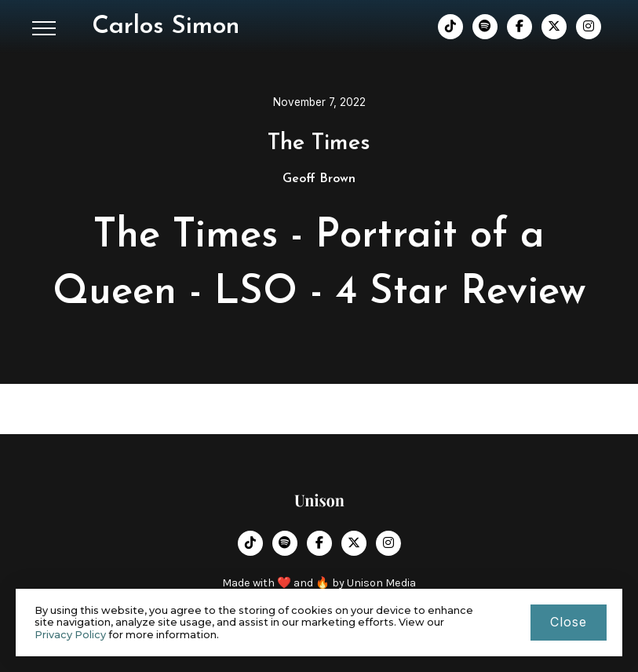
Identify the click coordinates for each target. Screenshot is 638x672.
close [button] (569, 622)
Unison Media (381, 583)
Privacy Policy (70, 635)
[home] (166, 27)
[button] (44, 28)
